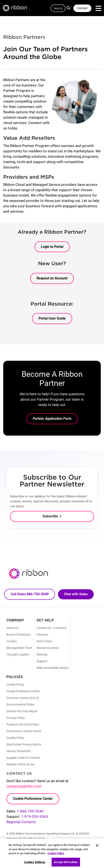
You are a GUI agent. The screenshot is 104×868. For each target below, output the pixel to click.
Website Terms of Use (21, 764)
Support (42, 661)
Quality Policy (15, 738)
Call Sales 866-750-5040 (30, 594)
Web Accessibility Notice (53, 668)
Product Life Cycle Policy (23, 724)
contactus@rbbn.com (24, 786)
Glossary (42, 635)
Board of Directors (19, 635)
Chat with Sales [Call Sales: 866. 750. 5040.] (76, 594)
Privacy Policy (16, 718)
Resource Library (48, 648)
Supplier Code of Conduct (23, 758)
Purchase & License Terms (24, 731)
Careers (12, 641)
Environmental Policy (20, 704)
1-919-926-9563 (35, 816)
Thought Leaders (18, 654)
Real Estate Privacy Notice (24, 744)
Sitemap (42, 654)
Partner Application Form (52, 419)
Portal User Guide (52, 318)
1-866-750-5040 (30, 811)
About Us (13, 628)
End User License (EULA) (23, 698)
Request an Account (52, 278)
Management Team (19, 648)
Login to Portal (52, 247)
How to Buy (44, 641)
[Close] (97, 847)
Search (69, 8)
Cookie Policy (15, 685)
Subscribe (50, 516)
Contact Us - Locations (52, 628)
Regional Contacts (21, 822)
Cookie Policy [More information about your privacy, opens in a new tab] (56, 855)
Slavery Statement (19, 751)
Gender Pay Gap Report (22, 711)
